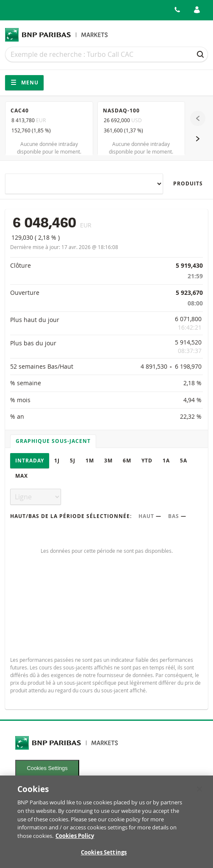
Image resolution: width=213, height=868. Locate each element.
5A (184, 461)
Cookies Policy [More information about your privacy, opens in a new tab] (75, 840)
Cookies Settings (47, 768)
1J (57, 461)
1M (90, 461)
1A (166, 461)
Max (22, 476)
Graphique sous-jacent (53, 441)
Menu (24, 83)
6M (127, 461)
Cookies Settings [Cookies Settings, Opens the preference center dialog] (104, 857)
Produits (188, 183)
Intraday (30, 461)
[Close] (199, 793)
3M (108, 461)
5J (73, 461)
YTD (147, 461)
